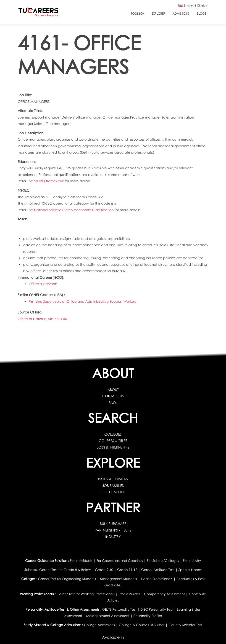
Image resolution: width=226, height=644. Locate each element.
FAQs (113, 403)
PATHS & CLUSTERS (113, 479)
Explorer (158, 14)
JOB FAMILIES (113, 485)
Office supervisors (43, 284)
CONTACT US (113, 396)
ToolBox (138, 14)
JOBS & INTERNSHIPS (113, 447)
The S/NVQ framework (46, 181)
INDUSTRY (113, 537)
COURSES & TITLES (113, 441)
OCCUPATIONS (113, 492)
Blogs (201, 14)
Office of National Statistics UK (42, 319)
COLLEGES (113, 434)
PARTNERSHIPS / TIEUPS (113, 530)
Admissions (181, 14)
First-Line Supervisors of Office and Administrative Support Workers (82, 301)
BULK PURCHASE (113, 524)
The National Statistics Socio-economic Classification (71, 210)
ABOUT (113, 390)
